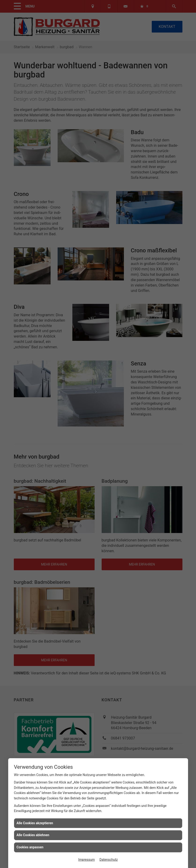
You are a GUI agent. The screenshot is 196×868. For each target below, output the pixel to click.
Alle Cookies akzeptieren (35, 823)
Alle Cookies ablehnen (33, 835)
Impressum (86, 860)
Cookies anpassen (30, 847)
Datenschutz (109, 860)
